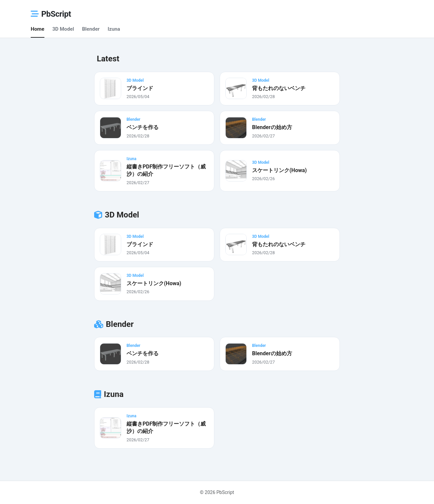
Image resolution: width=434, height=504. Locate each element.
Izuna (114, 29)
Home (38, 29)
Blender (91, 29)
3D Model (63, 29)
